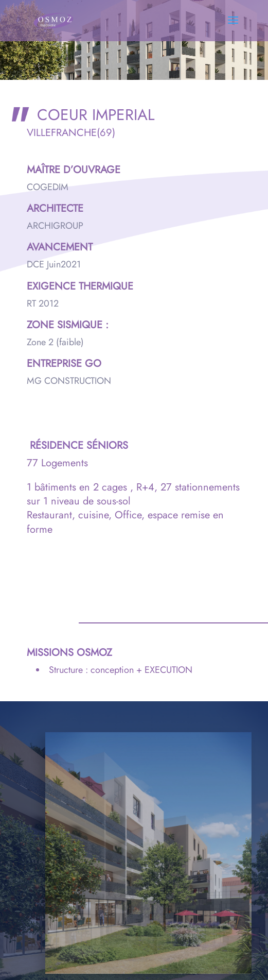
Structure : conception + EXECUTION (121, 670)
